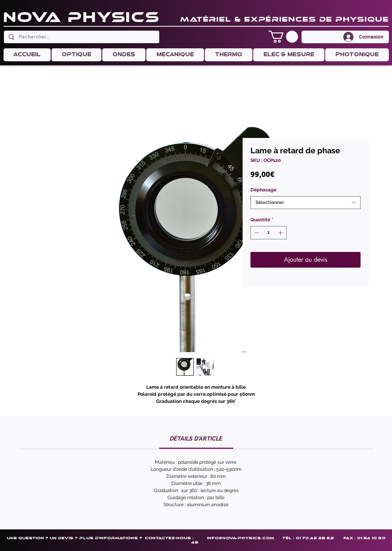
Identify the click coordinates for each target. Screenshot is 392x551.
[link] (196, 439)
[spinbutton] (269, 233)
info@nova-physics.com (240, 538)
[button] (283, 37)
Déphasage (263, 190)
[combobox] (306, 203)
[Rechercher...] (81, 37)
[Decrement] (256, 233)
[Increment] (281, 233)
